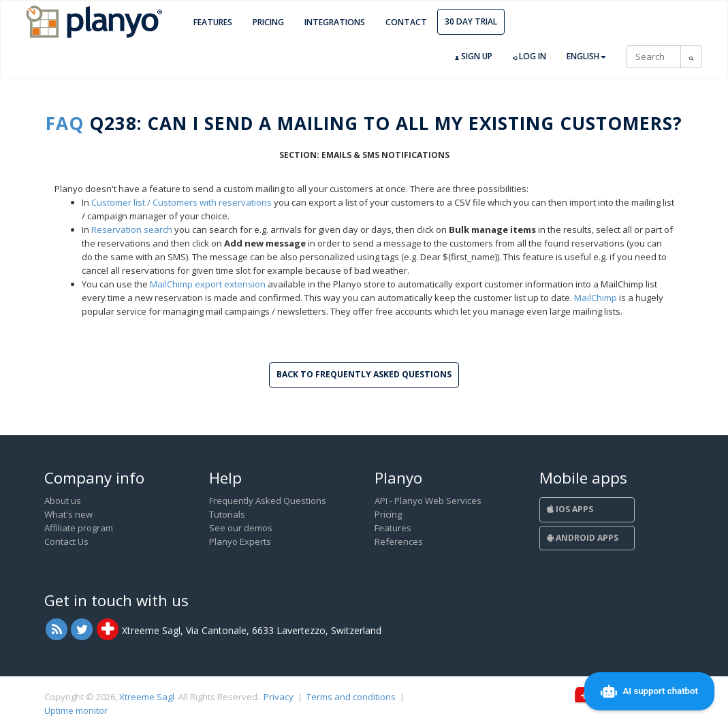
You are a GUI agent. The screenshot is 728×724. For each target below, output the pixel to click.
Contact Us (66, 541)
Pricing (268, 22)
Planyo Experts (240, 541)
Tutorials (227, 514)
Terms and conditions (351, 697)
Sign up (474, 57)
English (586, 56)
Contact (406, 22)
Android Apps (583, 538)
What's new (68, 514)
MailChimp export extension (208, 284)
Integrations (335, 22)
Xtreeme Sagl (147, 697)
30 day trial (471, 21)
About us (63, 501)
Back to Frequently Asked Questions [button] (364, 374)
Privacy (279, 697)
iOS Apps (570, 509)
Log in (529, 57)
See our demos (241, 528)
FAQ (65, 123)
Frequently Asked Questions (268, 501)
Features (213, 22)
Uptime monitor (76, 710)
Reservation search (132, 230)
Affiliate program (79, 528)
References (399, 541)
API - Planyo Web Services (428, 501)
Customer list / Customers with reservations (181, 202)
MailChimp (596, 298)
